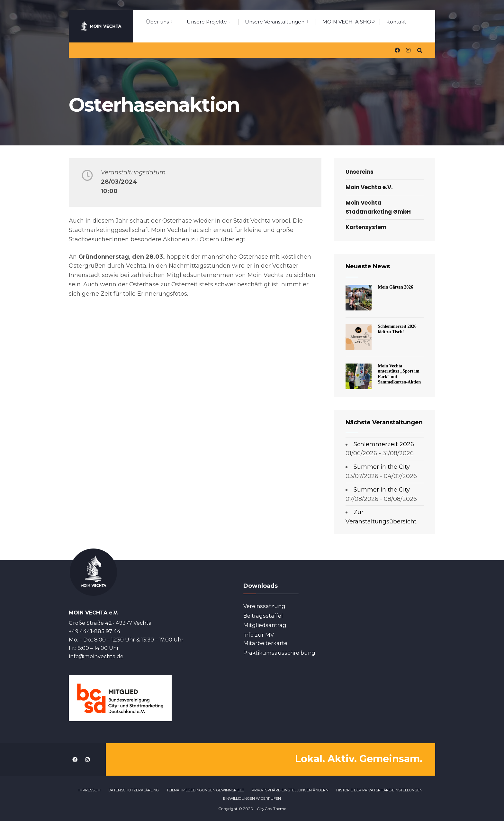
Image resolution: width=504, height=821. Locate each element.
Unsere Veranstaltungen (275, 22)
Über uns (157, 22)
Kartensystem (366, 227)
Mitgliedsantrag (265, 625)
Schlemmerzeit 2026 (384, 444)
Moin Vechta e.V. (369, 187)
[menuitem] (163, 21)
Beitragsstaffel (263, 616)
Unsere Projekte (207, 22)
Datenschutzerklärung (134, 790)
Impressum (90, 790)
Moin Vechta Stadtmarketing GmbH (378, 207)
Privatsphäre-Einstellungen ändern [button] (290, 790)
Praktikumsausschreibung (279, 653)
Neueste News (368, 266)
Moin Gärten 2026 (396, 287)
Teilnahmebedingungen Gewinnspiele (205, 790)
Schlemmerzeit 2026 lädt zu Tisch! (397, 329)
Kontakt (396, 22)
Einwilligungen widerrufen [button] (252, 798)
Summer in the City (382, 467)
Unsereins (360, 172)
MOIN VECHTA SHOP (349, 22)
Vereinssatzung (264, 606)
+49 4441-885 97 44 (95, 631)
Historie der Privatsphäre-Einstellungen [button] (379, 790)
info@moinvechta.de (96, 656)
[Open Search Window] (420, 50)
